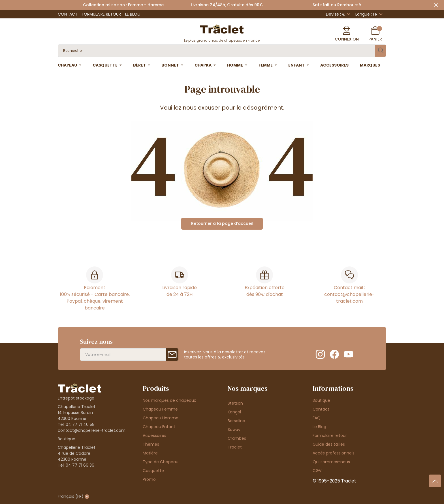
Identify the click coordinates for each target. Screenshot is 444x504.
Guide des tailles (329, 444)
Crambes (237, 438)
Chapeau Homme (161, 418)
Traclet (235, 447)
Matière (150, 453)
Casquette (153, 471)
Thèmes (151, 444)
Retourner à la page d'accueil (222, 223)
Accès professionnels (334, 453)
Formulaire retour (101, 14)
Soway (234, 430)
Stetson (235, 403)
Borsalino (236, 421)
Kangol (234, 412)
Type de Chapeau (161, 462)
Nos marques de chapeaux (169, 400)
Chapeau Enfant (159, 427)
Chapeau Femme (160, 409)
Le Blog (133, 14)
